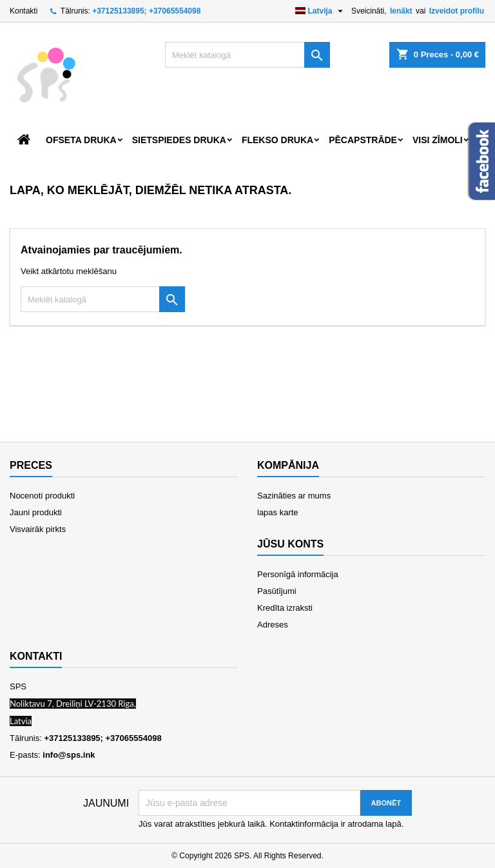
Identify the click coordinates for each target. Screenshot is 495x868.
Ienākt (401, 11)
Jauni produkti (36, 512)
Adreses (273, 625)
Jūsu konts (290, 544)
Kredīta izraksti (285, 608)
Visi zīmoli (438, 140)
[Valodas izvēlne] (321, 11)
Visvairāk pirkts (38, 529)
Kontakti (24, 11)
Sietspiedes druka (179, 140)
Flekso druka (277, 140)
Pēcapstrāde (363, 140)
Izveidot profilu (457, 11)
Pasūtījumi (277, 591)
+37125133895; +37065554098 (146, 11)
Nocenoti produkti (42, 496)
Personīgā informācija (298, 574)
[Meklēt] (247, 55)
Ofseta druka (81, 140)
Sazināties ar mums (294, 496)
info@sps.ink (69, 755)
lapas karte (278, 512)
